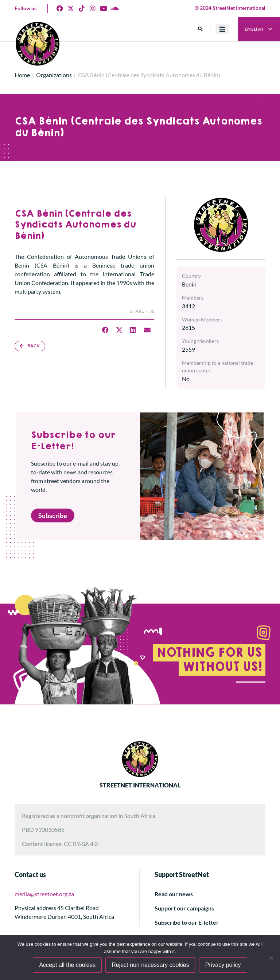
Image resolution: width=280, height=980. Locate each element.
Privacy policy (223, 965)
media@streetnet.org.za (44, 894)
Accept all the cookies (67, 965)
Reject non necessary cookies (150, 965)
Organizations (54, 75)
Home (22, 75)
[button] (200, 29)
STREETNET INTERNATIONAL (140, 785)
